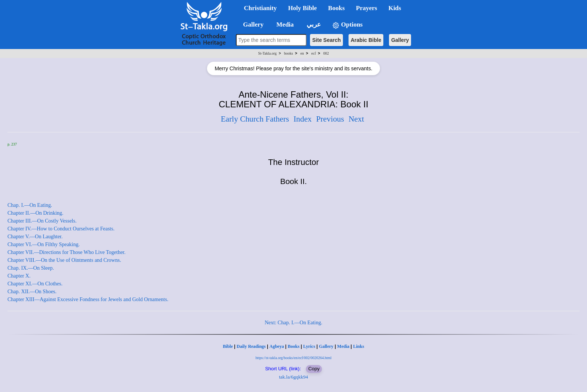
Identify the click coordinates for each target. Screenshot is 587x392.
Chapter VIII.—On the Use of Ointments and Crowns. (64, 260)
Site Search (326, 40)
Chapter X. (19, 276)
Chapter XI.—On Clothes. (35, 284)
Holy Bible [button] (302, 8)
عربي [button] (313, 24)
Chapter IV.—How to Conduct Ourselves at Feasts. (61, 229)
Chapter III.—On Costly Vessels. (42, 221)
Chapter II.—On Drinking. (35, 213)
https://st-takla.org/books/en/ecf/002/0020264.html (293, 358)
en (302, 53)
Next (356, 119)
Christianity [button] (261, 8)
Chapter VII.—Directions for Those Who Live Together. (66, 252)
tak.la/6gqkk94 (293, 377)
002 (326, 53)
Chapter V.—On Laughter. (35, 237)
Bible (228, 346)
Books (293, 346)
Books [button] (336, 8)
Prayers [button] (367, 8)
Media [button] (284, 24)
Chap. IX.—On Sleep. (31, 268)
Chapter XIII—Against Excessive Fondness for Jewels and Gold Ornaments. (88, 299)
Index (303, 119)
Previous (330, 119)
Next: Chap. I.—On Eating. (293, 323)
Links (358, 346)
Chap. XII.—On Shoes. (32, 292)
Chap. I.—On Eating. (30, 205)
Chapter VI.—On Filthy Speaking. (44, 244)
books (289, 53)
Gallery (400, 40)
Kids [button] (395, 8)
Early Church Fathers (255, 119)
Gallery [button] (251, 24)
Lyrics (309, 346)
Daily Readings (251, 346)
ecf (314, 53)
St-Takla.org (267, 53)
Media (343, 346)
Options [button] (347, 25)
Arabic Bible (366, 40)
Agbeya (277, 346)
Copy (314, 369)
